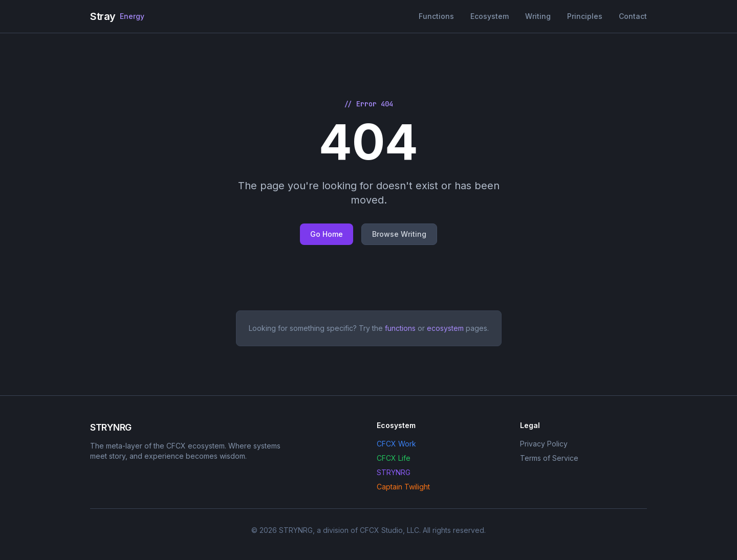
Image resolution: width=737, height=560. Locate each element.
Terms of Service (549, 458)
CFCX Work (396, 444)
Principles (585, 16)
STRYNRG (394, 472)
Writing (538, 16)
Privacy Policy (544, 444)
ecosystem (445, 328)
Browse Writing (399, 234)
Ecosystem (490, 16)
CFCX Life (394, 458)
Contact (633, 16)
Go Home (327, 234)
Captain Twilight (403, 487)
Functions (436, 16)
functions (400, 328)
